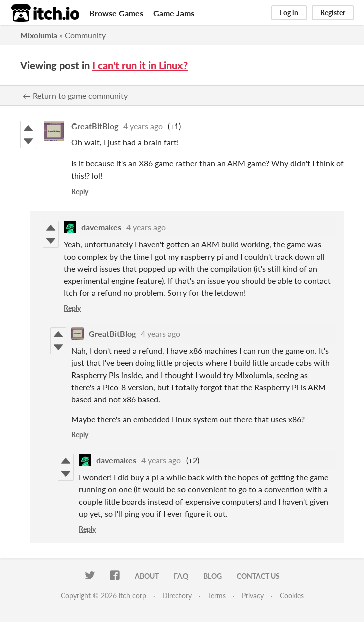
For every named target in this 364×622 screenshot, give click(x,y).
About (147, 576)
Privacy (253, 596)
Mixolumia (39, 35)
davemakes (101, 227)
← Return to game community (75, 96)
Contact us (258, 576)
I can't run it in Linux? (140, 65)
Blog (212, 576)
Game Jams (174, 13)
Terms (217, 596)
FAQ (181, 576)
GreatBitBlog (95, 126)
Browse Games (116, 13)
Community (85, 35)
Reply (80, 192)
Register (333, 12)
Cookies (292, 596)
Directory (177, 596)
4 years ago (143, 126)
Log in (289, 12)
